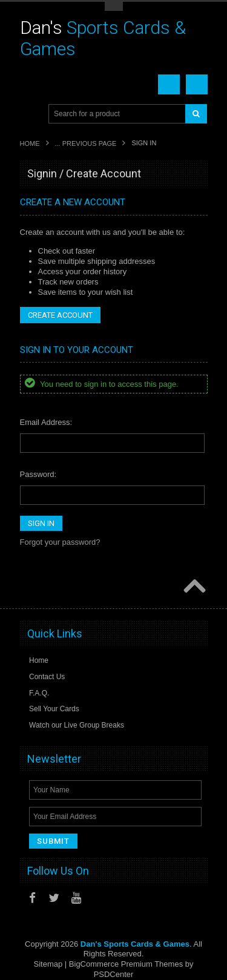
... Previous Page (86, 143)
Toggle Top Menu (114, 6)
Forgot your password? (60, 542)
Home (30, 143)
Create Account (60, 315)
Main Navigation (31, 114)
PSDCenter (114, 974)
